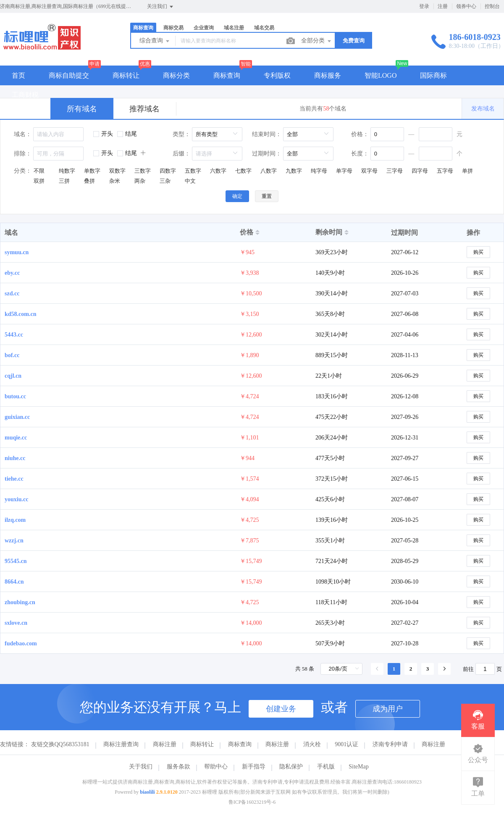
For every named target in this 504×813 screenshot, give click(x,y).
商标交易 (173, 28)
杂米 (115, 181)
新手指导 (254, 767)
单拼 (467, 171)
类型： (181, 134)
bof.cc (12, 355)
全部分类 (317, 41)
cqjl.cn (13, 376)
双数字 (117, 171)
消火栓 (312, 744)
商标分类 (176, 75)
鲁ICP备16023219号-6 (252, 802)
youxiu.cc (16, 499)
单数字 (92, 171)
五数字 (193, 171)
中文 (190, 181)
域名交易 (264, 28)
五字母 (445, 171)
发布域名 (483, 109)
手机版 (326, 767)
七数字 (243, 171)
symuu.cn (17, 252)
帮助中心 (216, 767)
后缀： (181, 154)
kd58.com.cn (20, 314)
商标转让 (126, 75)
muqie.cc (16, 438)
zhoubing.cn (20, 602)
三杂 (165, 181)
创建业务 (281, 709)
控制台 (492, 6)
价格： (360, 134)
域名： (23, 134)
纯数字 (67, 171)
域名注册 (234, 28)
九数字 (294, 171)
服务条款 (178, 767)
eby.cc (12, 273)
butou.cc (15, 396)
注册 (443, 6)
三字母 (395, 171)
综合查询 (155, 41)
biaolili (147, 792)
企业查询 (204, 28)
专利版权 (277, 75)
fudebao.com (21, 643)
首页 (18, 75)
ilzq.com (15, 520)
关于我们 (141, 767)
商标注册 (165, 744)
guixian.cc (17, 417)
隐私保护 (291, 767)
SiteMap (358, 767)
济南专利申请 (390, 744)
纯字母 (319, 171)
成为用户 (388, 709)
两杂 (140, 181)
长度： (360, 154)
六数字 (218, 171)
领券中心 (466, 6)
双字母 (369, 171)
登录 (424, 6)
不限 (39, 171)
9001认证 (346, 744)
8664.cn (14, 582)
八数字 (269, 171)
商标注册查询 (121, 744)
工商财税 (25, 95)
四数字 (168, 171)
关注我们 (161, 7)
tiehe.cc (14, 479)
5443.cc (14, 335)
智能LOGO (381, 75)
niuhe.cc (15, 458)
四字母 (420, 171)
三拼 (64, 181)
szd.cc (12, 293)
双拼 (39, 181)
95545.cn (16, 561)
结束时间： (267, 134)
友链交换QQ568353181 (60, 744)
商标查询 (143, 28)
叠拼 (89, 181)
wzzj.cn (14, 541)
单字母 (344, 171)
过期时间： (267, 154)
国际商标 (433, 75)
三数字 (143, 171)
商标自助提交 (69, 75)
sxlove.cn (16, 623)
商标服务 (328, 75)
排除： (23, 154)
